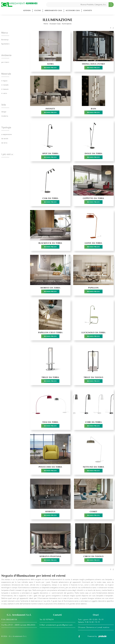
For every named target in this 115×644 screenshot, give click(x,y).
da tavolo (5, 139)
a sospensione (7, 134)
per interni (5, 62)
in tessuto (5, 89)
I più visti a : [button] (8, 154)
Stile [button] (4, 105)
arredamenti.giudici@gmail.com (59, 625)
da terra (4, 143)
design (4, 112)
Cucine (38, 10)
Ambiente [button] (6, 55)
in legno (4, 81)
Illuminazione (67, 24)
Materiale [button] (6, 74)
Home (46, 24)
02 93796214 (48, 620)
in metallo (5, 85)
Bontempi (5, 40)
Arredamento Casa (53, 10)
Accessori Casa (73, 10)
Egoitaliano (5, 44)
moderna (5, 116)
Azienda (27, 10)
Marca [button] (4, 33)
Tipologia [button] (6, 127)
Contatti (88, 10)
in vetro (4, 93)
